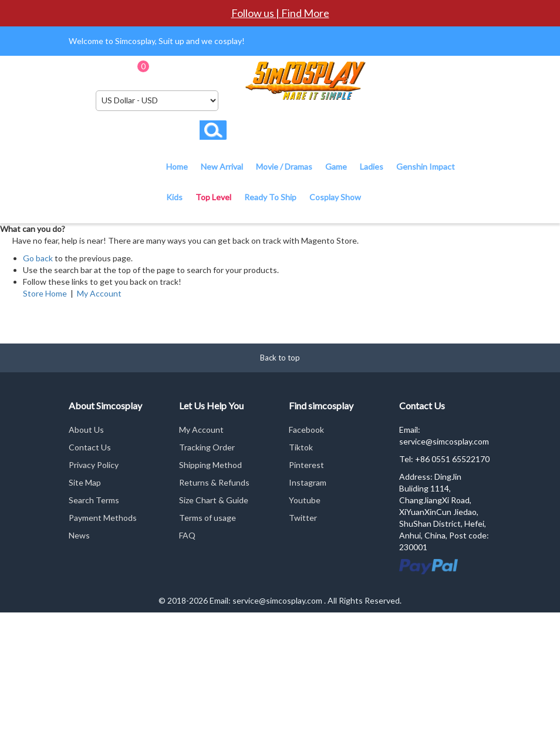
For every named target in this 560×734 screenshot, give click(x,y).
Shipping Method (210, 465)
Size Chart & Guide (214, 500)
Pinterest (306, 465)
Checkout (218, 70)
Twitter (303, 518)
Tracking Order (207, 447)
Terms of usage (208, 518)
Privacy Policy (94, 465)
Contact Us (90, 447)
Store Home (45, 293)
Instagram (308, 482)
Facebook (306, 430)
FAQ (187, 535)
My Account (99, 293)
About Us (86, 430)
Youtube (305, 500)
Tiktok (301, 447)
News (79, 535)
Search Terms (94, 500)
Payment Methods (103, 518)
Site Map (85, 482)
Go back (38, 258)
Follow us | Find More (280, 13)
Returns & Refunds (214, 482)
